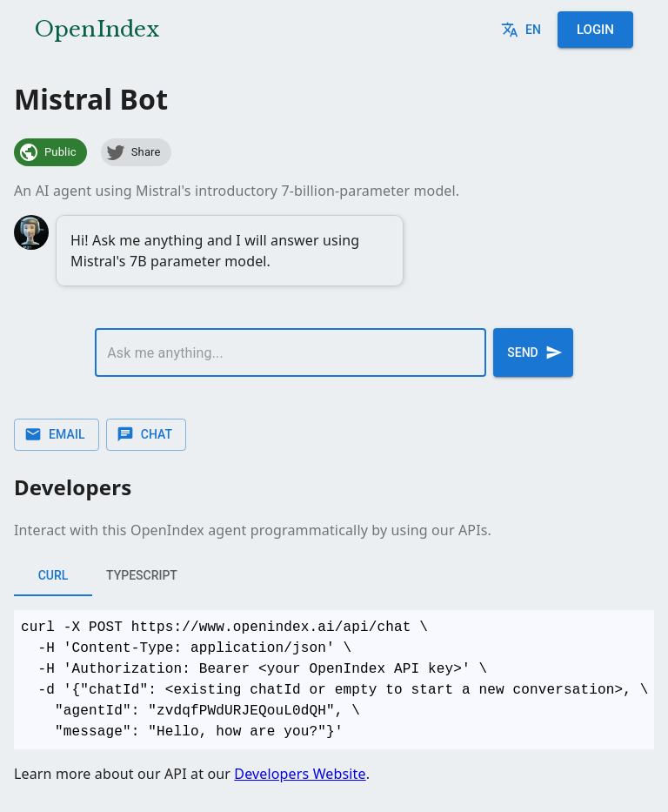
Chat (146, 435)
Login (595, 30)
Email (57, 435)
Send (533, 352)
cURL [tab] (53, 575)
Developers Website (300, 774)
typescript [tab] (142, 575)
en (523, 30)
